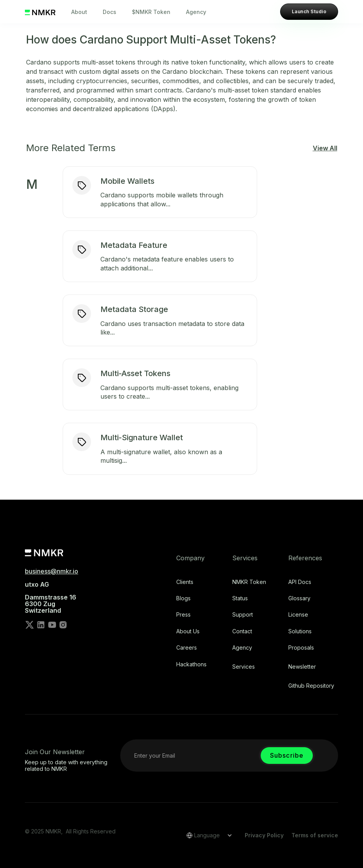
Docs (110, 12)
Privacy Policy (264, 835)
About (79, 12)
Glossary (299, 598)
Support (243, 615)
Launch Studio (309, 11)
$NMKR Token (151, 12)
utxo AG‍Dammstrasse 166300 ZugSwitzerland (51, 598)
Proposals (301, 648)
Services (244, 667)
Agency (196, 12)
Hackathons (191, 664)
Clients (185, 582)
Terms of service (315, 835)
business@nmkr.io (52, 571)
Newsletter (302, 667)
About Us (188, 631)
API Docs (300, 582)
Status (240, 598)
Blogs (183, 598)
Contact (242, 631)
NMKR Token (249, 582)
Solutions (300, 631)
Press (183, 615)
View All (325, 148)
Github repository (311, 686)
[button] (207, 835)
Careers (187, 648)
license (298, 615)
